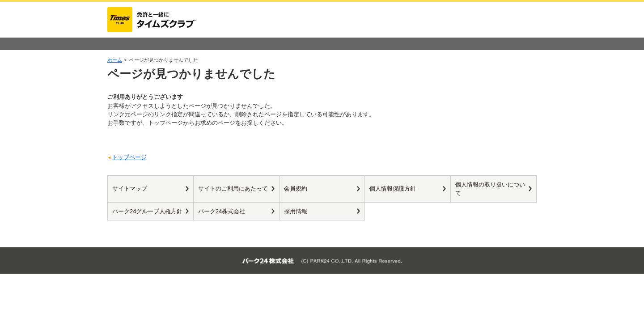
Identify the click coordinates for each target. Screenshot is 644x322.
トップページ (129, 157)
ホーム (115, 60)
